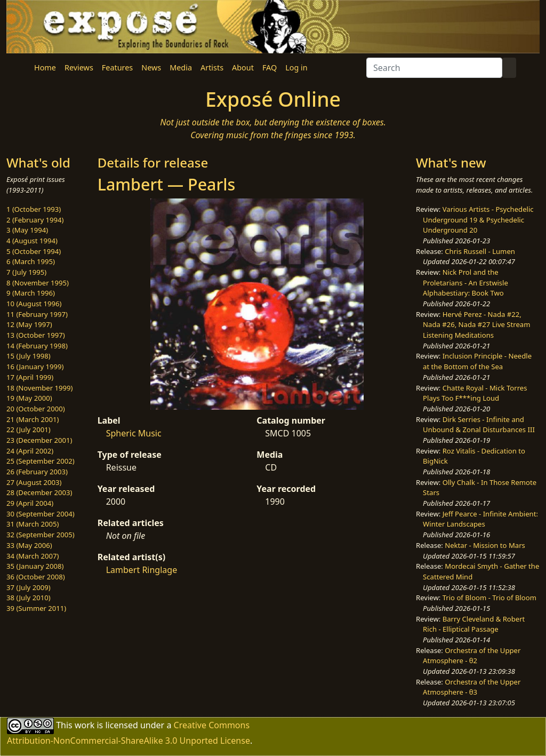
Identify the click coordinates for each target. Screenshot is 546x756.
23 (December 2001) (39, 440)
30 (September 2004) (41, 514)
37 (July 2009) (29, 587)
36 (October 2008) (36, 577)
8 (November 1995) (38, 283)
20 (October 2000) (36, 409)
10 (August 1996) (34, 304)
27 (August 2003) (34, 482)
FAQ (270, 67)
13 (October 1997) (36, 335)
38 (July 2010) (29, 598)
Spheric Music (134, 433)
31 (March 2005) (33, 524)
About (243, 67)
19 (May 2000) (29, 398)
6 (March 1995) (31, 261)
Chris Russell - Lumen (480, 251)
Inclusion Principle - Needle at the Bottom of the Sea (477, 361)
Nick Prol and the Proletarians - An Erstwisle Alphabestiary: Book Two (465, 282)
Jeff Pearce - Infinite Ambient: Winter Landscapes (480, 519)
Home (45, 67)
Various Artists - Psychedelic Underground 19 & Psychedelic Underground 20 (478, 220)
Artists (212, 67)
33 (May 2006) (29, 545)
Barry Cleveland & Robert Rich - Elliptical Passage (474, 624)
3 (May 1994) (27, 230)
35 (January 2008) (35, 566)
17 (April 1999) (30, 377)
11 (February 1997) (37, 314)
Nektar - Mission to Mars (485, 545)
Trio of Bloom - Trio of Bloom (489, 598)
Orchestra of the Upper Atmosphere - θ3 (472, 687)
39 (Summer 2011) (36, 608)
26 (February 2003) (37, 472)
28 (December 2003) (39, 492)
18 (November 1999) (40, 388)
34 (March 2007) (33, 556)
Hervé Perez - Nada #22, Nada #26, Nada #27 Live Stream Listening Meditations (476, 325)
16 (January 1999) (35, 367)
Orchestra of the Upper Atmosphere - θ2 (472, 656)
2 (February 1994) (35, 220)
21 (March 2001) (33, 419)
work (85, 725)
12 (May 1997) (29, 324)
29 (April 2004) (30, 503)
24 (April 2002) (30, 451)
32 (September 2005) (41, 535)
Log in (296, 67)
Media (181, 67)
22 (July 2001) (29, 429)
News (151, 67)
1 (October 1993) (34, 209)
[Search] (434, 68)
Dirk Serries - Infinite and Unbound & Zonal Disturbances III (479, 425)
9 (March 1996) (31, 293)
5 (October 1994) (34, 251)
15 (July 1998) (29, 356)
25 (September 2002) (41, 461)
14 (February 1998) (37, 346)
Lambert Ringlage (142, 570)
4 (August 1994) (32, 241)
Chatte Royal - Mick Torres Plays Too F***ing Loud (475, 393)
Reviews (79, 67)
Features (117, 67)
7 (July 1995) (26, 272)
